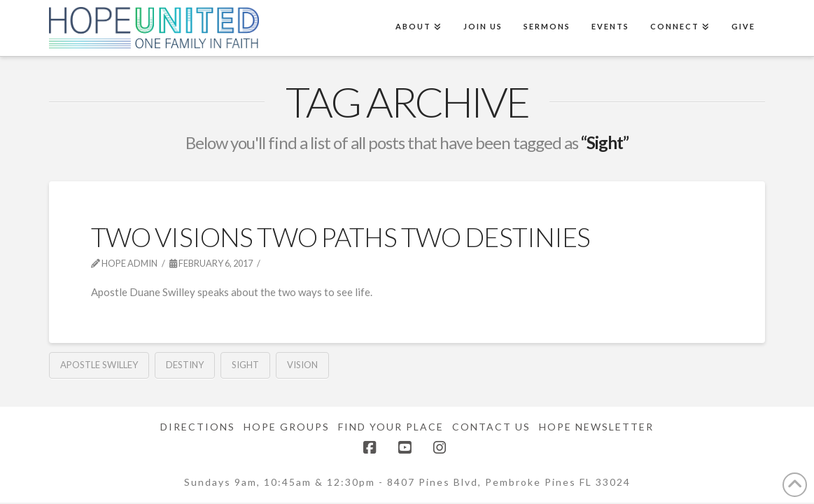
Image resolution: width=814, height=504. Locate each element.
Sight (245, 365)
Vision (302, 365)
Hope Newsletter (596, 427)
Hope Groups (287, 427)
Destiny (185, 365)
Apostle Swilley (99, 365)
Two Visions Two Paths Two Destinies (341, 237)
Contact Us (491, 427)
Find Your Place (391, 427)
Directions (198, 427)
